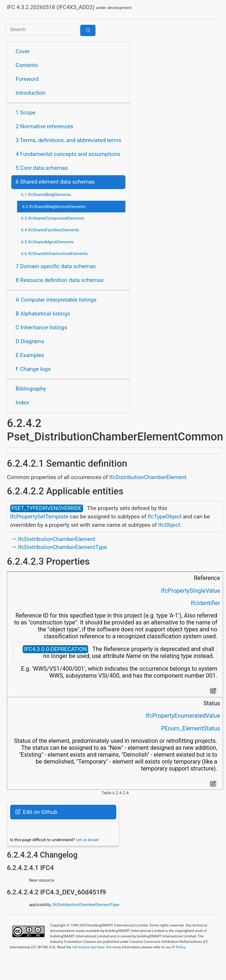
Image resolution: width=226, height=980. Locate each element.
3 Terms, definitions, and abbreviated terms (69, 140)
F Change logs (33, 369)
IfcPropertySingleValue (191, 591)
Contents (27, 65)
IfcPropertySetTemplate (39, 517)
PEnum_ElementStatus (191, 728)
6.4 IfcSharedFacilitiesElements (50, 230)
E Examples (30, 355)
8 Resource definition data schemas (60, 280)
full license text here (88, 947)
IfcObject (169, 525)
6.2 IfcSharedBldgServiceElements (54, 207)
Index (22, 403)
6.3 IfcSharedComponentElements (53, 218)
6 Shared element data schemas (55, 182)
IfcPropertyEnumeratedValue (183, 716)
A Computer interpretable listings (56, 300)
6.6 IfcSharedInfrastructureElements (54, 254)
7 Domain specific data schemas (56, 266)
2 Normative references (44, 126)
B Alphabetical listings (43, 314)
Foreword (27, 79)
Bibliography (31, 389)
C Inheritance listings (41, 328)
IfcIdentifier (205, 603)
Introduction (31, 93)
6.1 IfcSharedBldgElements (46, 195)
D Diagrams (30, 341)
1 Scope (26, 113)
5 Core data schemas (42, 168)
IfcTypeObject (165, 517)
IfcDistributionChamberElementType (62, 547)
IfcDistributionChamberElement (148, 477)
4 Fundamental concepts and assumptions (68, 154)
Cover (23, 51)
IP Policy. (179, 947)
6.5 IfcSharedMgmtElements (47, 242)
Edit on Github (36, 812)
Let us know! (87, 840)
